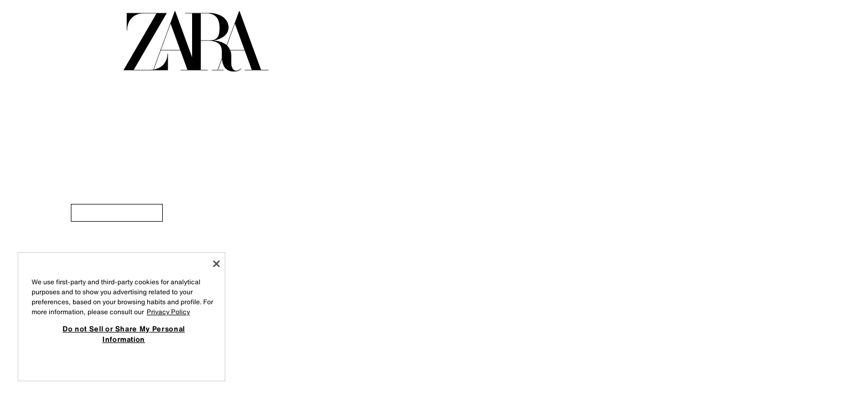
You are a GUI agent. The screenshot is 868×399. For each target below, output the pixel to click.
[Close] (216, 264)
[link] (117, 213)
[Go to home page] (196, 41)
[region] (122, 317)
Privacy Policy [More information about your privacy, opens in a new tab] (168, 312)
